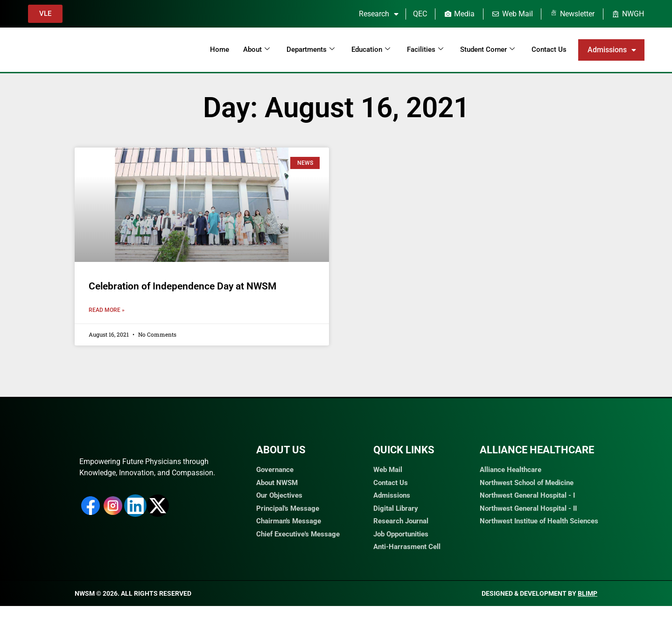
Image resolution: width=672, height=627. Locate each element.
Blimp (588, 614)
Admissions (612, 50)
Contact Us (549, 49)
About (256, 49)
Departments (311, 49)
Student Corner (487, 49)
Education (371, 49)
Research (379, 14)
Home (220, 49)
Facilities (425, 49)
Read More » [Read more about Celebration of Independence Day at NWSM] (107, 310)
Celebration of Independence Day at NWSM (182, 286)
